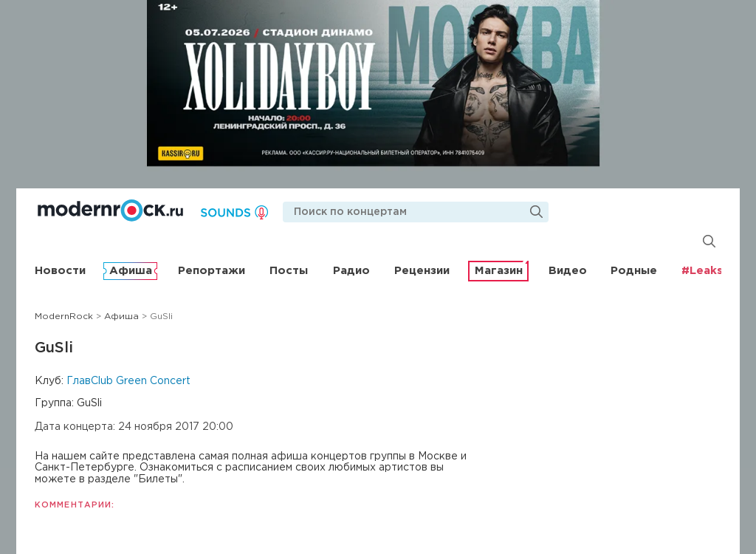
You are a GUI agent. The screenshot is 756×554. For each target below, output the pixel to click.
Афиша (131, 271)
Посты (289, 271)
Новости (60, 271)
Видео (568, 271)
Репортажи (212, 271)
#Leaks (702, 271)
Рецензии (422, 271)
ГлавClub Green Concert (128, 381)
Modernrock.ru (110, 211)
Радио (351, 271)
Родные (634, 271)
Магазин (499, 271)
